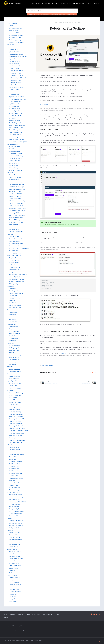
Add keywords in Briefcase (19, 66)
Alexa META (12, 336)
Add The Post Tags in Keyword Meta (19, 249)
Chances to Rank (14, 405)
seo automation (62, 14)
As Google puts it (45, 105)
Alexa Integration (14, 485)
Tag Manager (13, 315)
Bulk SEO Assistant (14, 149)
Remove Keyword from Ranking (18, 502)
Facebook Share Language (16, 294)
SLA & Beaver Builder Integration (18, 142)
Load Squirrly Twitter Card (16, 206)
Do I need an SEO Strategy (16, 393)
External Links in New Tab (16, 232)
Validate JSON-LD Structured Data (18, 275)
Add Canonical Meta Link (16, 244)
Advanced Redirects (12, 561)
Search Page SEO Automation (17, 215)
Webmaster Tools (12, 324)
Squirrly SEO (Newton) (15, 3)
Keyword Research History (16, 97)
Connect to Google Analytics (17, 455)
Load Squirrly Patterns (15, 196)
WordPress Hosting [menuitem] (79, 3)
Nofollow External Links (16, 230)
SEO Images (12, 118)
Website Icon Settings (51, 383)
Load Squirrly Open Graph (16, 204)
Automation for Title (15, 180)
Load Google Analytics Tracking (18, 208)
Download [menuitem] (40, 3)
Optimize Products (14, 590)
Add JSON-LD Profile (15, 260)
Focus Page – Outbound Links (17, 440)
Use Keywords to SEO (17, 102)
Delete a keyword (16, 80)
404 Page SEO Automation (16, 218)
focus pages (68, 14)
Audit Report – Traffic (15, 464)
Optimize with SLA (16, 73)
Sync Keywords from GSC (16, 500)
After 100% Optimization (16, 123)
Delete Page (12, 459)
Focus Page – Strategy (15, 412)
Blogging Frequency (15, 346)
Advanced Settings (12, 549)
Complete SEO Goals (15, 50)
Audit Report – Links (15, 471)
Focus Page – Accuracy (15, 438)
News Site (12, 353)
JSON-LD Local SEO (14, 263)
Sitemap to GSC (13, 365)
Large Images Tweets (15, 305)
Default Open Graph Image (17, 291)
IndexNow (10, 519)
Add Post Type (13, 175)
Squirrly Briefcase (14, 64)
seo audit (73, 14)
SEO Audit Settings (14, 490)
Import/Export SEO (12, 381)
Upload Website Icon (15, 376)
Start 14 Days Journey (15, 40)
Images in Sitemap (14, 357)
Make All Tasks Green (15, 121)
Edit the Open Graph (15, 161)
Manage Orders (13, 599)
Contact (6, 617)
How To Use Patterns (15, 177)
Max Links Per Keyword (16, 540)
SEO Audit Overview (15, 450)
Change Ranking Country (16, 509)
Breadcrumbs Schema (15, 270)
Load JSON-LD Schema (15, 199)
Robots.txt (10, 367)
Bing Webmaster (14, 329)
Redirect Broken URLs (15, 192)
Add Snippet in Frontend (16, 253)
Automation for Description (17, 182)
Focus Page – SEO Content (16, 414)
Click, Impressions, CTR (15, 443)
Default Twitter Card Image (17, 303)
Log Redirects (13, 571)
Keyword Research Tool (16, 59)
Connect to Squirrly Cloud (16, 35)
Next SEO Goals (11, 45)
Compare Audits (14, 476)
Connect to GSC (13, 516)
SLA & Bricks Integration (16, 135)
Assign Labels (15, 69)
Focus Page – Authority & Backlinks (19, 431)
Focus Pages (10, 391)
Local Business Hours (17, 265)
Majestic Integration (15, 488)
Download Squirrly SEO (15, 28)
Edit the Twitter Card (15, 163)
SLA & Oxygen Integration (16, 128)
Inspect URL (12, 400)
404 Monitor (12, 573)
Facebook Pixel (13, 322)
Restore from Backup (15, 388)
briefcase (47, 14)
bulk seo (57, 14)
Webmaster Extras (85, 383)
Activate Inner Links (14, 533)
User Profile (12, 597)
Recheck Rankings (14, 507)
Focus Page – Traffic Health (17, 426)
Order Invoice (13, 601)
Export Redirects (14, 568)
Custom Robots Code (15, 372)
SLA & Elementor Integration (17, 125)
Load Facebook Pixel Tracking (17, 211)
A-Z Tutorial (21, 615)
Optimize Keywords (14, 241)
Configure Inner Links (15, 537)
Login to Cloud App (14, 578)
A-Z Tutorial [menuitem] (49, 3)
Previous (48, 381)
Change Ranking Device (16, 514)
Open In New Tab (14, 547)
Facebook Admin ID (14, 298)
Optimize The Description (16, 239)
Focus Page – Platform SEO (16, 419)
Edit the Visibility (14, 168)
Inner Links (10, 530)
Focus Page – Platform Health (17, 429)
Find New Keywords (15, 61)
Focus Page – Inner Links (16, 436)
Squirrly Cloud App (12, 575)
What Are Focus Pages (15, 395)
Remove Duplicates (14, 277)
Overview (12, 26)
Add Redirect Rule (14, 564)
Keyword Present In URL (16, 114)
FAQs (28, 615)
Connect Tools (11, 310)
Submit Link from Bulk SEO (16, 526)
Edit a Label (15, 92)
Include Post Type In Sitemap (17, 189)
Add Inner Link (13, 535)
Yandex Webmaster (14, 334)
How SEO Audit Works (15, 447)
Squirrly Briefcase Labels (16, 87)
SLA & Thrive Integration (16, 132)
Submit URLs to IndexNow (16, 521)
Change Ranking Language (16, 511)
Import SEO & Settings (15, 38)
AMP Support (13, 320)
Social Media (10, 286)
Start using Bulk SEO (15, 151)
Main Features (36, 615)
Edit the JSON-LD (14, 166)
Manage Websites (14, 580)
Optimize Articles (14, 587)
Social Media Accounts (15, 308)
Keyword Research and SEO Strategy (17, 57)
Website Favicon (11, 374)
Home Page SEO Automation (17, 213)
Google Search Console (15, 327)
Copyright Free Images (15, 116)
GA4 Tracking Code (14, 317)
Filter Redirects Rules (15, 566)
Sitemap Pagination (14, 362)
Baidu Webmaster (14, 331)
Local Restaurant (16, 267)
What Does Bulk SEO (15, 147)
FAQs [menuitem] (57, 3)
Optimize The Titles (14, 237)
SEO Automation (63, 354)
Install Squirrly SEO (12, 24)
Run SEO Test (13, 47)
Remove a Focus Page (15, 402)
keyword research (41, 14)
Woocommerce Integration (17, 222)
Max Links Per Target (15, 542)
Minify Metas (13, 554)
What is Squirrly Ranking (16, 495)
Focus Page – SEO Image (16, 424)
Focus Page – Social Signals (16, 433)
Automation (10, 173)
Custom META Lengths (15, 220)
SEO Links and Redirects (14, 225)
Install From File (13, 31)
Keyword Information (17, 71)
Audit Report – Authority (16, 474)
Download (13, 615)
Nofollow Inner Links (15, 545)
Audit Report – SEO (14, 466)
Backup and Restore (17, 83)
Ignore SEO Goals (14, 52)
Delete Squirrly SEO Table (16, 559)
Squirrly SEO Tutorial (75, 23)
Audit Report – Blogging (16, 462)
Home (56, 23)
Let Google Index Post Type (17, 185)
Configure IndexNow (15, 528)
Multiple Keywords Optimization (18, 111)
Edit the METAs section (15, 159)
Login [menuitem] (90, 3)
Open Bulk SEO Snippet (18, 156)
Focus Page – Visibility (15, 407)
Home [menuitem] (32, 3)
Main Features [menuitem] (65, 3)
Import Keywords (16, 85)
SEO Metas (10, 234)
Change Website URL (15, 582)
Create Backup (13, 386)
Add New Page (13, 457)
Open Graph (13, 289)
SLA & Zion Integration (15, 137)
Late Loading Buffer (15, 556)
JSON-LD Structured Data (14, 256)
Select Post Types (14, 350)
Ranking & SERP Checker (14, 492)
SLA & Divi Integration (15, 130)
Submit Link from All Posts (16, 523)
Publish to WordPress (15, 592)
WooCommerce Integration (17, 282)
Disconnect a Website (15, 585)
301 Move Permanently (15, 170)
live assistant (52, 14)
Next (89, 381)
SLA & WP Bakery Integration (17, 140)
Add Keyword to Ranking (16, 497)
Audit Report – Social (15, 469)
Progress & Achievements (16, 54)
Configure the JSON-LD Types (17, 272)
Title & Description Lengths (17, 279)
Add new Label (15, 90)
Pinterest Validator (14, 339)
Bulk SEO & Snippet (12, 144)
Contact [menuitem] (96, 3)
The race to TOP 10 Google (16, 42)
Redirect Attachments (15, 227)
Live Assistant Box (14, 106)
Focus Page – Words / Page (16, 417)
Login (58, 615)
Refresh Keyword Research (19, 78)
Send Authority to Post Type (17, 187)
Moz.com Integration (15, 483)
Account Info (13, 594)
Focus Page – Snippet (15, 421)
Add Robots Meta (14, 251)
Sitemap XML (10, 343)
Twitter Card (13, 301)
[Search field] (52, 11)
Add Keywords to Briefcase (19, 99)
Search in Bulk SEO (17, 154)
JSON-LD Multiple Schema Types (18, 201)
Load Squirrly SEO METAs (16, 194)
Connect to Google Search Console (19, 452)
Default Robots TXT (15, 369)
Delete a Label (15, 95)
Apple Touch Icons (14, 379)
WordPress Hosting (48, 615)
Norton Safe (12, 341)
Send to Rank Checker (17, 76)
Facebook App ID (14, 296)
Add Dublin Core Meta (15, 246)
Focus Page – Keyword (15, 410)
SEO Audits (10, 445)
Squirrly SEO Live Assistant (14, 104)
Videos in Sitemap (14, 360)
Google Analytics (14, 312)
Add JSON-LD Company (15, 258)
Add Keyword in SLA (15, 109)
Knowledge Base (63, 23)
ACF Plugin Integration (15, 284)
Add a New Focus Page (15, 398)
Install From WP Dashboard (17, 33)
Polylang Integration (15, 348)
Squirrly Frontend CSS (15, 552)
